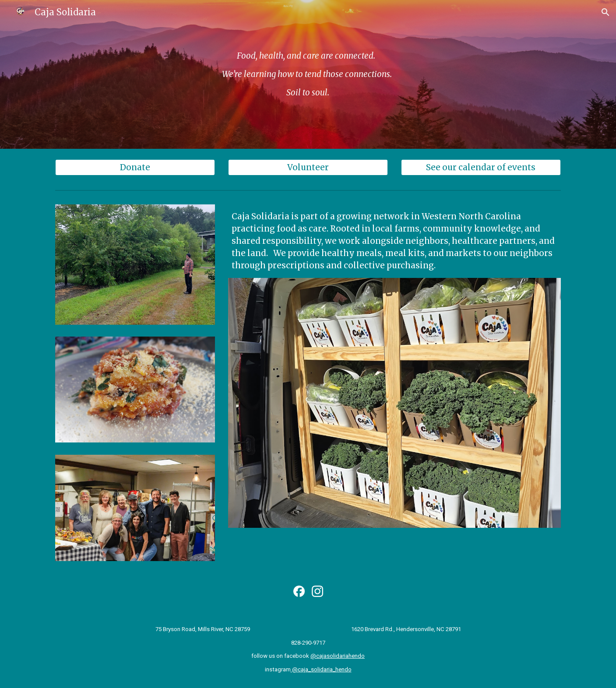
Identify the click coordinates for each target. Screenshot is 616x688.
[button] (605, 12)
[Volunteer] (308, 168)
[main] (308, 74)
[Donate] (135, 168)
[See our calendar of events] (481, 168)
